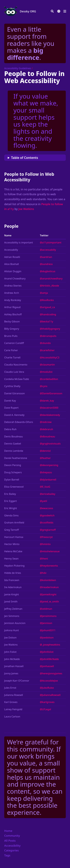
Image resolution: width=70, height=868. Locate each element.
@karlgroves (47, 702)
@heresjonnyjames (51, 673)
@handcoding (48, 314)
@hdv (43, 573)
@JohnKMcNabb (49, 659)
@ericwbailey (48, 494)
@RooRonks (47, 300)
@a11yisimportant (51, 243)
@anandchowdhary (51, 279)
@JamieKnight (48, 594)
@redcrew (46, 422)
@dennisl (45, 451)
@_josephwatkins (50, 645)
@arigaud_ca (47, 307)
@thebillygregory (50, 329)
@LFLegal (45, 709)
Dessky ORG (28, 11)
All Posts (10, 840)
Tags (7, 855)
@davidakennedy (50, 415)
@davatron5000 (49, 408)
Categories (11, 850)
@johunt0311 (48, 630)
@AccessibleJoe (49, 681)
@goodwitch (47, 515)
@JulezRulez (47, 688)
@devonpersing (49, 465)
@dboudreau (47, 436)
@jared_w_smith (49, 602)
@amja (44, 293)
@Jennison (46, 623)
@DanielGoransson (51, 393)
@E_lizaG (45, 487)
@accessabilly (48, 250)
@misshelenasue (50, 551)
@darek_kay (47, 401)
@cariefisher (47, 350)
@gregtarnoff (48, 530)
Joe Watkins (26, 209)
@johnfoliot (47, 652)
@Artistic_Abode (49, 286)
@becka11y (46, 321)
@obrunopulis (48, 336)
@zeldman (46, 609)
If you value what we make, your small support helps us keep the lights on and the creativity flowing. (36, 121)
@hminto (45, 544)
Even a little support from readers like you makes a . (31, 43)
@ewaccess (46, 508)
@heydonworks (49, 566)
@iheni (44, 559)
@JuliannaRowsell (50, 695)
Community (12, 836)
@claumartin (47, 365)
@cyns (44, 386)
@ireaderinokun (49, 587)
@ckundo (45, 343)
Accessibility (12, 845)
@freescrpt (46, 537)
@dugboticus (48, 271)
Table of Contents (25, 158)
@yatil (43, 501)
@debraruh (46, 429)
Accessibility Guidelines (18, 68)
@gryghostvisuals (50, 444)
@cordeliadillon (49, 379)
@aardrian (46, 257)
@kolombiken (48, 580)
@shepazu (46, 472)
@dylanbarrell (48, 480)
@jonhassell (47, 666)
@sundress (46, 264)
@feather (45, 458)
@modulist (46, 372)
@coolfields (47, 523)
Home (8, 831)
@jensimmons (48, 616)
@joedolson (47, 638)
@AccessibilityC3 (50, 358)
